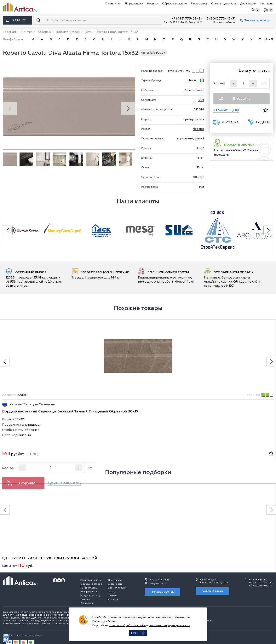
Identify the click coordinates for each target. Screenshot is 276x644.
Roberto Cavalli (194, 90)
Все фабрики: (13, 39)
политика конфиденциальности (169, 625)
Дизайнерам (248, 4)
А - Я (269, 39)
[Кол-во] (243, 83)
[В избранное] (266, 110)
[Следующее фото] (271, 362)
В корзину (234, 99)
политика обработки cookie (127, 625)
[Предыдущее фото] (5, 362)
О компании (113, 4)
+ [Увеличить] (253, 83)
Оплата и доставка (224, 4)
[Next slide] (128, 109)
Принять (138, 633)
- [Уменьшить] (234, 83)
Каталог (17, 20)
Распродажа (199, 4)
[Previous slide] (10, 109)
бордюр (199, 129)
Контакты (267, 4)
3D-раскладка (134, 4)
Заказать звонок (255, 20)
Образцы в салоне (174, 4)
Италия (193, 80)
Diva (201, 100)
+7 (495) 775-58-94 (187, 19)
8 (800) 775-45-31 (221, 19)
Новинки (153, 4)
